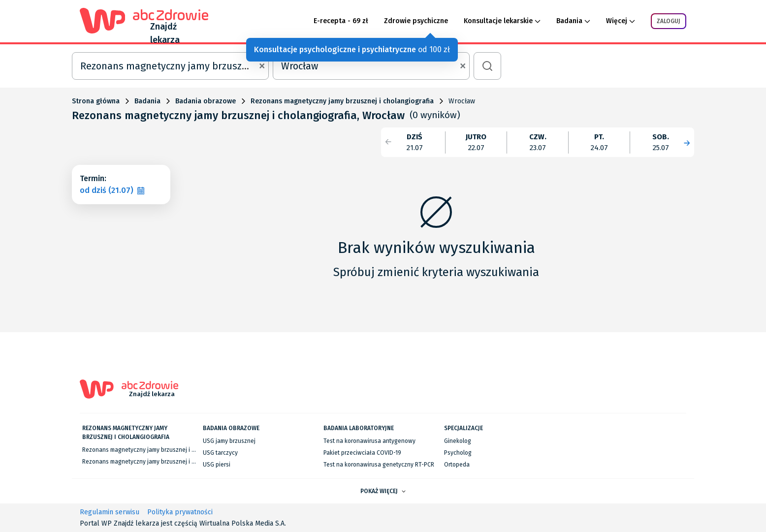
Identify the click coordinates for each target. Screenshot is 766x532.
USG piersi (217, 465)
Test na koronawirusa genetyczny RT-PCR (379, 465)
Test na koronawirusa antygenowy (369, 441)
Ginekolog (458, 441)
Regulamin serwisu (110, 512)
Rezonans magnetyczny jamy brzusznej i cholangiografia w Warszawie (176, 450)
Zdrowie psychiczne (416, 21)
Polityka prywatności (180, 512)
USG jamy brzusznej (229, 441)
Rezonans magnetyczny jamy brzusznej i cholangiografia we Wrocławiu (177, 462)
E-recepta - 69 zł (341, 21)
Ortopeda (457, 465)
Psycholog (458, 453)
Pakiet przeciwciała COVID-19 (362, 453)
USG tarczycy (220, 453)
